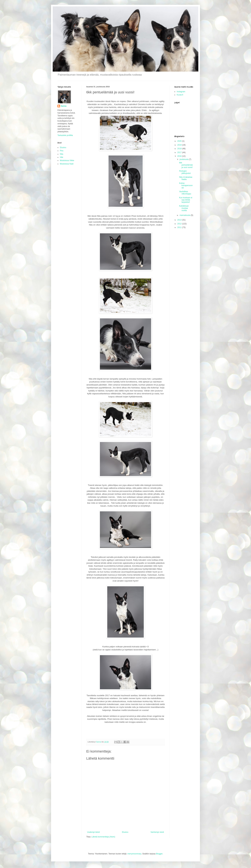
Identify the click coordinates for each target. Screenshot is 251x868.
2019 (180, 145)
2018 (180, 149)
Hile (62, 157)
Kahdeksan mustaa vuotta (184, 208)
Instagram (181, 92)
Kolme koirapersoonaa (186, 186)
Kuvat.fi (180, 95)
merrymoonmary (134, 854)
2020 (180, 141)
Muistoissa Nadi (67, 164)
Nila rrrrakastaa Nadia (186, 178)
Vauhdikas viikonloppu (185, 193)
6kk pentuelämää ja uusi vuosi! (186, 165)
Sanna (64, 106)
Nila (62, 154)
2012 (180, 224)
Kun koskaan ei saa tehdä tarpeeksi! (186, 200)
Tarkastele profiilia (65, 135)
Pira (62, 151)
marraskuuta (185, 215)
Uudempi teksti (93, 832)
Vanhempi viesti (157, 832)
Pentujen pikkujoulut (185, 172)
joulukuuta (184, 159)
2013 (180, 220)
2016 (180, 156)
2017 (180, 152)
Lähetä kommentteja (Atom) (103, 837)
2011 (180, 227)
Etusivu (125, 832)
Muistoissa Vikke (67, 160)
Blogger (159, 854)
